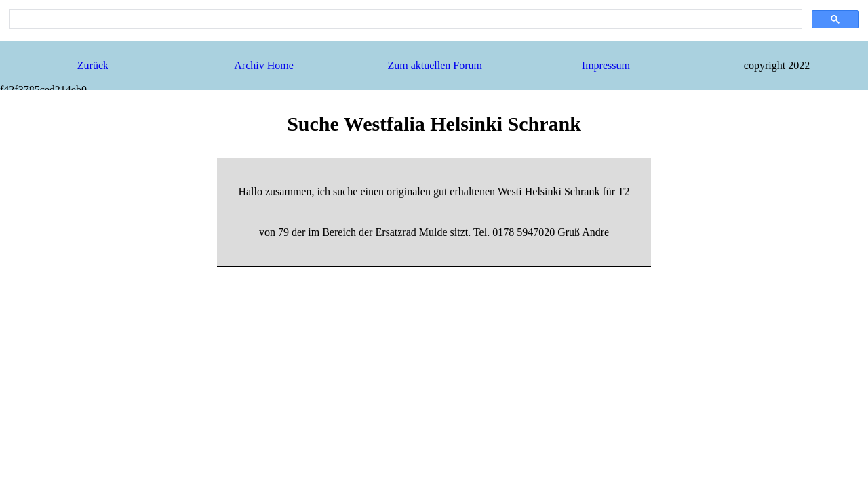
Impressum (606, 65)
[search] (405, 20)
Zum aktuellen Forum (435, 65)
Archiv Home (264, 65)
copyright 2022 (777, 65)
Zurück (93, 65)
